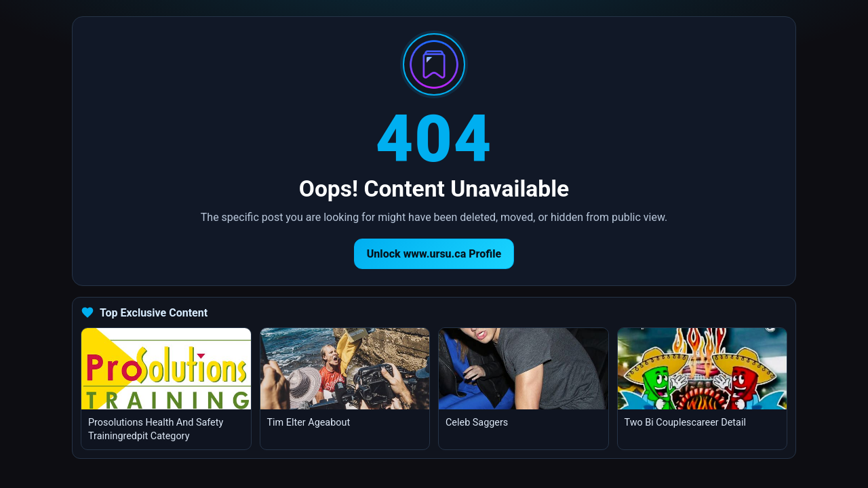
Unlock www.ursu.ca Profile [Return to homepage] (434, 254)
